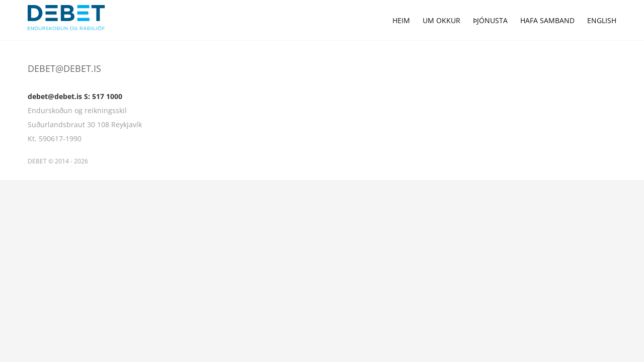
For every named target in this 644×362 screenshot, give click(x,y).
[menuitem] (372, 20)
